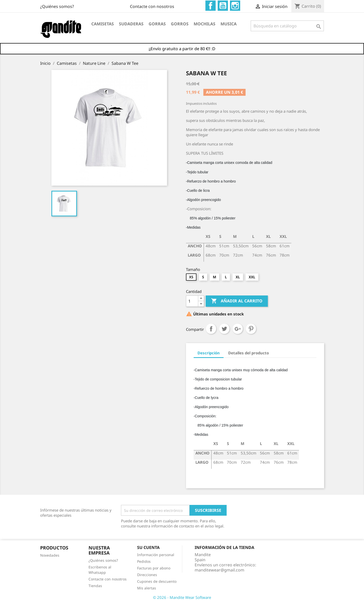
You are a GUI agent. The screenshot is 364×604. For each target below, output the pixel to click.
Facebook (211, 6)
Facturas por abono (154, 568)
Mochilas (205, 24)
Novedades (50, 555)
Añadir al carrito (237, 301)
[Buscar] (287, 26)
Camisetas (103, 24)
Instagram (235, 6)
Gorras (157, 24)
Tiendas (95, 586)
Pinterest (251, 329)
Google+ (238, 329)
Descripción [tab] (209, 353)
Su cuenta (148, 547)
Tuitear (224, 329)
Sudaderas (131, 24)
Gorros (180, 24)
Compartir (211, 329)
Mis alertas (147, 588)
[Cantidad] (192, 301)
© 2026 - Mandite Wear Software (182, 597)
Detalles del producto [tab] (249, 353)
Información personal (156, 555)
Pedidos (144, 561)
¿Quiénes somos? (157, 6)
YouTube (223, 6)
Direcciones (147, 575)
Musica (229, 24)
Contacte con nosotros (62, 6)
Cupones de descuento (157, 581)
